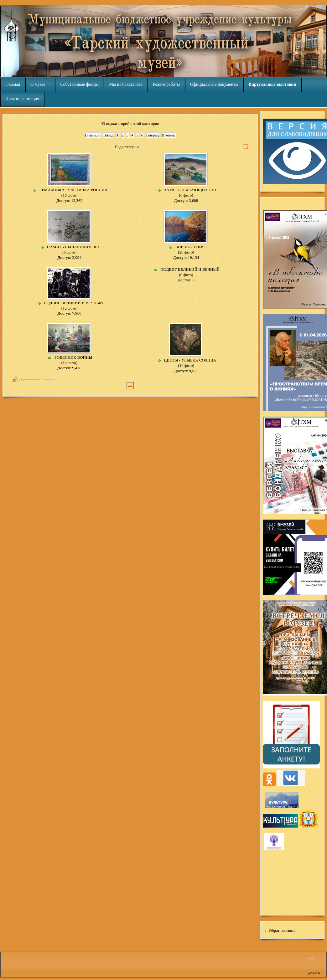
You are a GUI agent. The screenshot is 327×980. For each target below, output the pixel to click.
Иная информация (22, 99)
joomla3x (314, 973)
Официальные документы (214, 84)
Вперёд (152, 135)
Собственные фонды (79, 84)
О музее (38, 84)
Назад (109, 135)
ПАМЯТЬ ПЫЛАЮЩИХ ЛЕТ (190, 190)
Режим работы (166, 84)
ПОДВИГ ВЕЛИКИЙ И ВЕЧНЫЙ (73, 303)
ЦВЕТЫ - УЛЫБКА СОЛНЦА (190, 360)
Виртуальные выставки (272, 84)
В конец (169, 135)
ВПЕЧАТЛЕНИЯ (190, 247)
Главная (13, 84)
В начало (93, 135)
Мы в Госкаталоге (126, 84)
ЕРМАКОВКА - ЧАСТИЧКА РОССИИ (73, 190)
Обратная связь (282, 930)
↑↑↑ (310, 959)
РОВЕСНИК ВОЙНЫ (73, 357)
